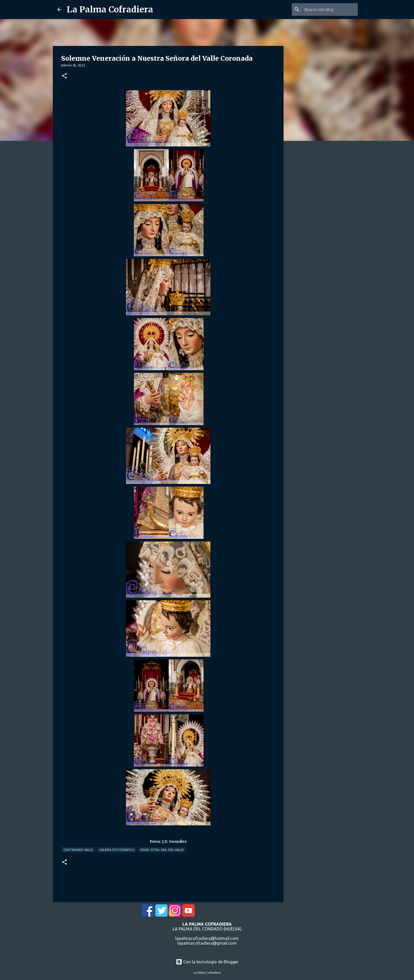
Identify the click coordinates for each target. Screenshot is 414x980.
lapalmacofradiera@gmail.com (207, 943)
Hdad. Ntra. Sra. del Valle (162, 850)
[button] (64, 76)
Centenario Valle (78, 850)
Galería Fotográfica (117, 850)
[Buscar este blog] (330, 9)
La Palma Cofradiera (110, 9)
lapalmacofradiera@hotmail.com (207, 938)
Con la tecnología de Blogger (207, 962)
